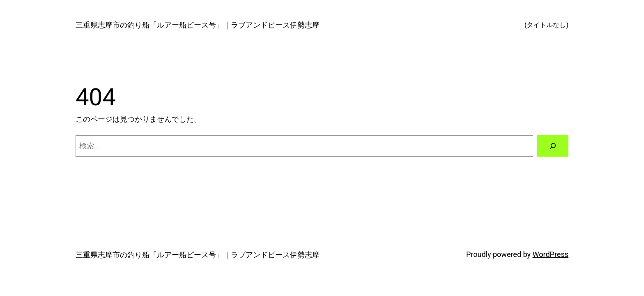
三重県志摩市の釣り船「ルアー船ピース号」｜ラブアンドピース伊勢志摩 (198, 25)
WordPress (551, 254)
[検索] (553, 146)
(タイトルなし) (546, 25)
